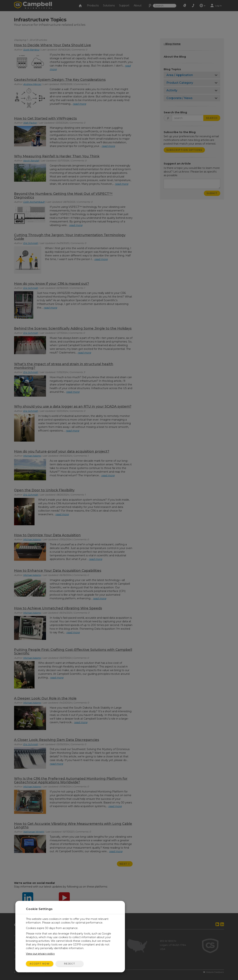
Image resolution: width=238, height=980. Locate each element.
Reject (70, 964)
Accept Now (40, 964)
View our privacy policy (40, 954)
